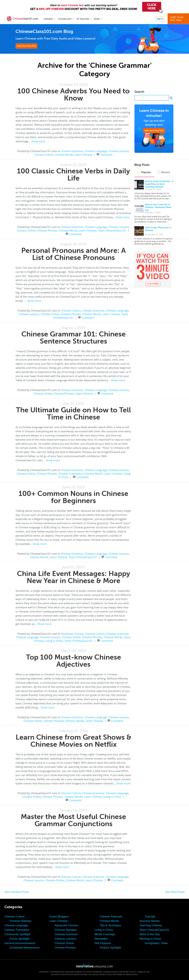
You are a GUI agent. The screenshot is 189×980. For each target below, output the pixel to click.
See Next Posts (175, 892)
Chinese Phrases (47, 231)
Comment (106, 154)
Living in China (54, 641)
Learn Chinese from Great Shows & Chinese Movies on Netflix (74, 741)
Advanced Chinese (72, 634)
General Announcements (20, 943)
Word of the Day (150, 934)
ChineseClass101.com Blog (44, 31)
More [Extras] (97, 19)
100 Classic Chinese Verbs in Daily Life (73, 175)
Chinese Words (64, 155)
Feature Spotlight (110, 948)
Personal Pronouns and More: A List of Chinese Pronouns (74, 254)
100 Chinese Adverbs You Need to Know (74, 94)
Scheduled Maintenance (25, 948)
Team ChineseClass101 (112, 231)
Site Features (103, 943)
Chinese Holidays (21, 921)
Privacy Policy (129, 972)
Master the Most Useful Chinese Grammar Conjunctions (73, 820)
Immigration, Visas (156, 943)
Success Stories (150, 921)
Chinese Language (96, 151)
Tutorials (150, 916)
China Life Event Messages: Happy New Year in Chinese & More (74, 577)
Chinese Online (44, 155)
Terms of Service (125, 975)
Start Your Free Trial (26, 46)
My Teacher (83, 19)
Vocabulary (65, 19)
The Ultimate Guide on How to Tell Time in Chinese (73, 413)
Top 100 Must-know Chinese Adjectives (74, 661)
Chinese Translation (71, 474)
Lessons (48, 19)
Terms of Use (144, 972)
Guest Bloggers (59, 916)
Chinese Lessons (119, 151)
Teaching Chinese (151, 925)
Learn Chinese (83, 155)
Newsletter (101, 939)
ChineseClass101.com (113, 972)
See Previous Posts (17, 892)
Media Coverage (105, 934)
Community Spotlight (17, 934)
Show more (38, 141)
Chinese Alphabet (66, 930)
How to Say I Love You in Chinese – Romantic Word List (158, 207)
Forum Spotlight (19, 939)
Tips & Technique (110, 925)
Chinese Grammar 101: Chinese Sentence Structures (74, 338)
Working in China (150, 939)
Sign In (160, 19)
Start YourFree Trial (179, 19)
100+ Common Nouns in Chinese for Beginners (73, 497)
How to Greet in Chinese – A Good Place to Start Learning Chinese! (159, 184)
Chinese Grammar (72, 151)
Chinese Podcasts (111, 916)
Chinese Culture (71, 311)
